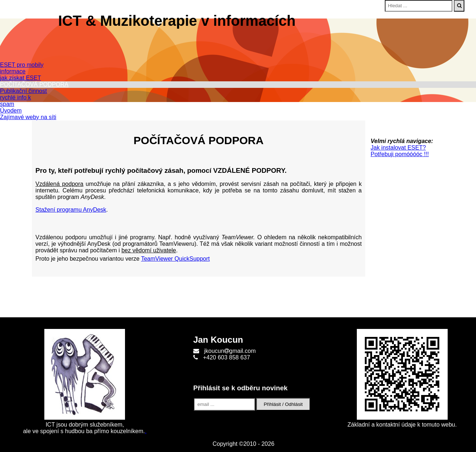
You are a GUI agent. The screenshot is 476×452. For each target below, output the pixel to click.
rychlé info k (15, 97)
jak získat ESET (21, 78)
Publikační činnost (23, 91)
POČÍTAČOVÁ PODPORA (34, 84)
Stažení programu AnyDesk (71, 210)
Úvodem (11, 111)
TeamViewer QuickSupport (175, 259)
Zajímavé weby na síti (28, 117)
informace (13, 71)
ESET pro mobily (22, 65)
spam (7, 104)
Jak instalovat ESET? (398, 148)
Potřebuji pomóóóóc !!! (400, 154)
